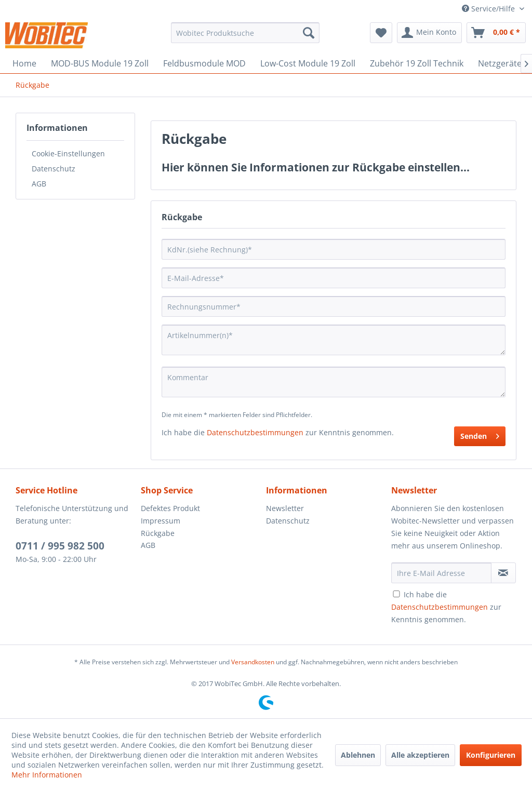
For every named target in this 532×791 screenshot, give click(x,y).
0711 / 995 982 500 (60, 546)
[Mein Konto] (429, 33)
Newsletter (285, 508)
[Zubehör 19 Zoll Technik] (417, 63)
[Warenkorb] (496, 33)
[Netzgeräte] (500, 63)
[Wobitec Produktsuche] (245, 33)
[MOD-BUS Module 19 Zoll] (100, 63)
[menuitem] (245, 33)
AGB (39, 184)
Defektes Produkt (170, 508)
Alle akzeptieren (420, 755)
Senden (480, 434)
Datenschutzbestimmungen (255, 432)
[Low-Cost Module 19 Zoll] (308, 63)
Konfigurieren (491, 755)
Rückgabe (158, 533)
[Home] (24, 63)
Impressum (161, 521)
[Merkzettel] (381, 33)
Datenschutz (54, 169)
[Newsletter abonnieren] (503, 573)
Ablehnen (358, 755)
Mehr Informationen (47, 775)
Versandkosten (253, 662)
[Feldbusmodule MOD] (204, 63)
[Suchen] (309, 33)
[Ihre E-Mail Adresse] (441, 573)
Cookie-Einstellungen (68, 153)
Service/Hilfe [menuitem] (489, 9)
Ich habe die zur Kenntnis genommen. (446, 607)
